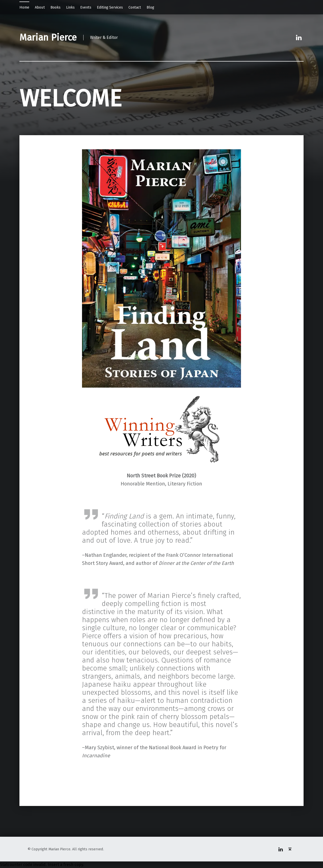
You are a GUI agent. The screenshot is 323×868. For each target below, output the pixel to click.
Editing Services (110, 7)
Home (24, 7)
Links (70, 7)
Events (86, 7)
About (40, 7)
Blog (150, 7)
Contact (135, 7)
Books (56, 7)
